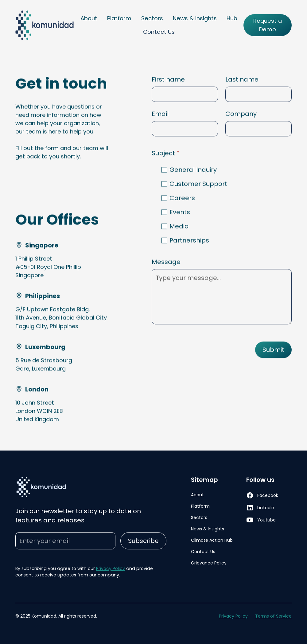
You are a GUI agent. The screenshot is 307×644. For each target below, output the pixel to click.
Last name (242, 80)
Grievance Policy (209, 563)
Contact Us (159, 32)
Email (160, 114)
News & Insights (195, 18)
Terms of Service (273, 616)
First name (168, 80)
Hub (232, 18)
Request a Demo (268, 25)
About (89, 18)
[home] (45, 25)
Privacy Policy (111, 568)
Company (241, 114)
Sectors (152, 18)
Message (166, 262)
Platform (119, 18)
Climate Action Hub (212, 540)
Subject (166, 153)
